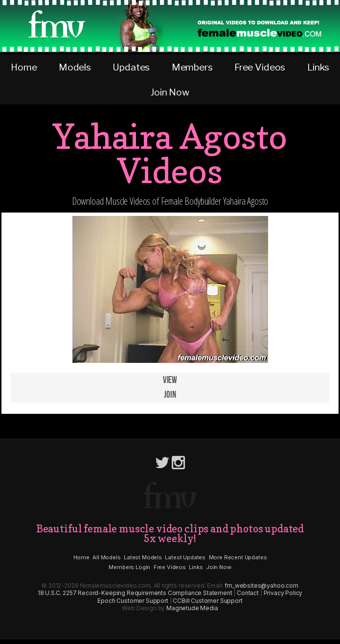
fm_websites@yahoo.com (261, 585)
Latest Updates (185, 557)
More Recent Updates (238, 557)
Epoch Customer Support (133, 601)
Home (24, 67)
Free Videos (260, 67)
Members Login (129, 567)
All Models (106, 557)
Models (75, 67)
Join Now (170, 92)
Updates (131, 67)
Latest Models (143, 557)
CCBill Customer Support (207, 601)
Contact (248, 593)
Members (192, 67)
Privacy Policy (283, 593)
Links (318, 67)
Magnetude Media (192, 608)
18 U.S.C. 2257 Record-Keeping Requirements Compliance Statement (135, 593)
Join (170, 395)
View (170, 380)
